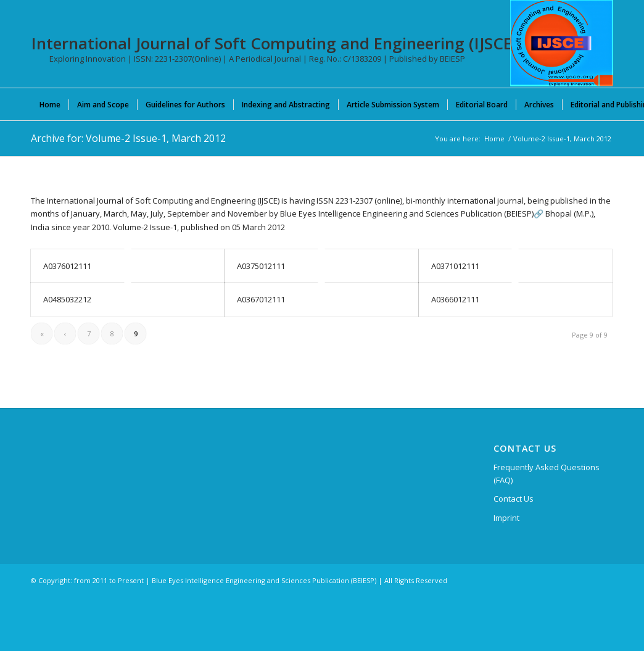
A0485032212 (67, 299)
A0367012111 (261, 299)
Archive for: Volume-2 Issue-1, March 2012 (128, 138)
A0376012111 (67, 266)
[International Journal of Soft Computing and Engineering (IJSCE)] (562, 43)
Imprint (506, 518)
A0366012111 (455, 299)
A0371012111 (455, 266)
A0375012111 (261, 266)
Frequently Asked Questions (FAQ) (547, 474)
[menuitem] (50, 104)
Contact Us (514, 499)
